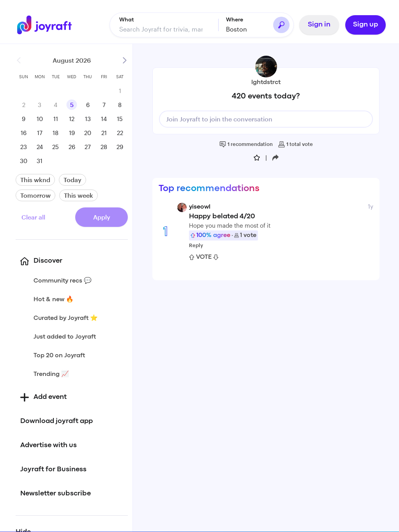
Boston (237, 29)
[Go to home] (44, 25)
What (127, 20)
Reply (196, 245)
